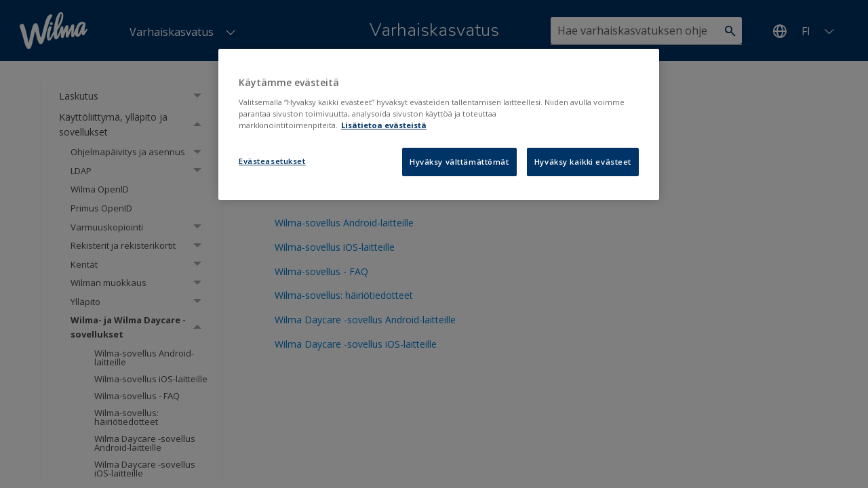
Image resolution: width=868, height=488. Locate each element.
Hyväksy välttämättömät (459, 162)
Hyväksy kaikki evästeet (583, 162)
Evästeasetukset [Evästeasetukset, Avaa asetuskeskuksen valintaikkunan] (272, 161)
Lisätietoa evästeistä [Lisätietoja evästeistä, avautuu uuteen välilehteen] (384, 125)
